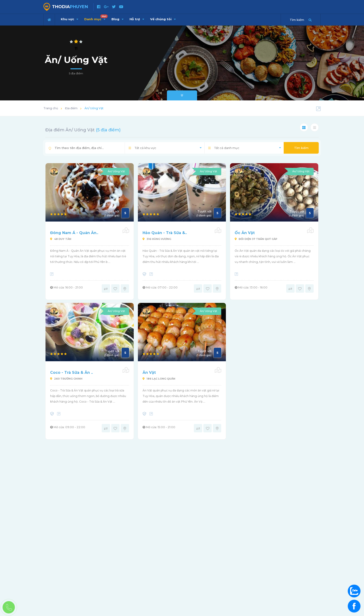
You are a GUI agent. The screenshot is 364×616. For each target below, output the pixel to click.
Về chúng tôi (163, 19)
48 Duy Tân (61, 239)
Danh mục (96, 18)
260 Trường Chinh (66, 379)
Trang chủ (51, 108)
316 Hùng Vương (157, 239)
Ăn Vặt (149, 373)
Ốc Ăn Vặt (245, 233)
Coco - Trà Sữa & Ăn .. (71, 373)
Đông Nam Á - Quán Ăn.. (74, 233)
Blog (117, 19)
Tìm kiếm (301, 148)
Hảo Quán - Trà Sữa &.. (165, 233)
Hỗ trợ (137, 19)
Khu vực (70, 19)
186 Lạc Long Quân (159, 379)
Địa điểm (71, 108)
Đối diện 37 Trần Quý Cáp (256, 239)
